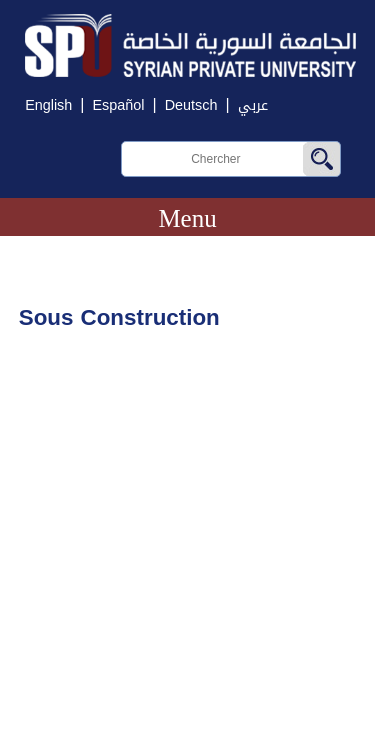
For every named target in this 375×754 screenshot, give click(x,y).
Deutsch (191, 105)
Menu (187, 218)
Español (118, 105)
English (48, 105)
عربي (253, 105)
